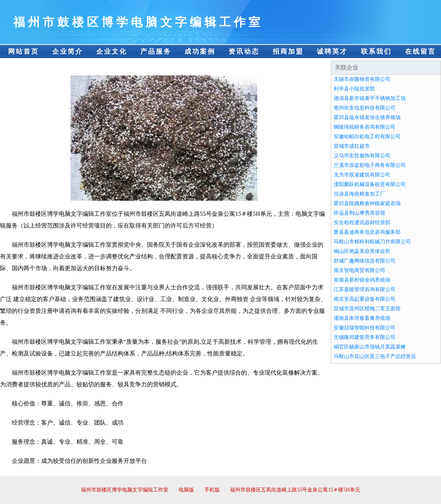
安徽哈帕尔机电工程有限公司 (367, 137)
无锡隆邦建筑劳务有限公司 (365, 337)
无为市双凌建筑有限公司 (362, 175)
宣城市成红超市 (352, 146)
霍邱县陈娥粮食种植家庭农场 (367, 203)
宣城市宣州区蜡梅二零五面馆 (367, 309)
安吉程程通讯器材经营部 (362, 223)
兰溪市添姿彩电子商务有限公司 (370, 165)
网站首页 (24, 51)
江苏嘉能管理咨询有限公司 (365, 289)
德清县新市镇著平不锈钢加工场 (370, 98)
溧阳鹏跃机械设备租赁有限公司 (370, 184)
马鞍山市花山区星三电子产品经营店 (375, 356)
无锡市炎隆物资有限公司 (362, 79)
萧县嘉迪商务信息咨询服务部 (367, 232)
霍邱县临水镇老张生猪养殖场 (367, 117)
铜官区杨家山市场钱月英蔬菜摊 (370, 347)
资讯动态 (244, 51)
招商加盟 (288, 51)
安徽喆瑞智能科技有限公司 (365, 328)
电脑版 (186, 490)
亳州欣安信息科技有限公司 (365, 108)
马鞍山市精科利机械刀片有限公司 (372, 242)
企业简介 (68, 51)
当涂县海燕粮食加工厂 (359, 194)
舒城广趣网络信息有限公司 (365, 261)
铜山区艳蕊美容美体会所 (362, 251)
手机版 (212, 490)
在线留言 (420, 51)
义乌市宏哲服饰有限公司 (362, 156)
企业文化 (112, 51)
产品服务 (156, 51)
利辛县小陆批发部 (354, 89)
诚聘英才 (332, 51)
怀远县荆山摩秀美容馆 (359, 213)
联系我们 (376, 51)
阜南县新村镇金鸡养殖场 (362, 280)
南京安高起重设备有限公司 (365, 299)
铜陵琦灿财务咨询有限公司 (365, 127)
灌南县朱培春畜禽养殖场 (362, 318)
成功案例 (200, 51)
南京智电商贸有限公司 (359, 270)
